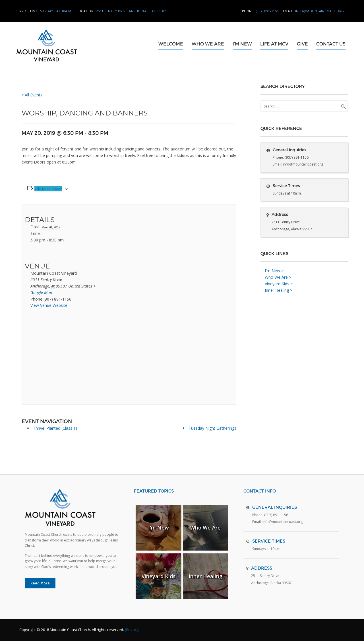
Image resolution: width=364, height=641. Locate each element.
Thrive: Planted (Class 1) (55, 428)
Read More (40, 583)
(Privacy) (132, 630)
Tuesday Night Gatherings (212, 428)
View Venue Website (49, 305)
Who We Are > (278, 277)
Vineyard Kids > (279, 284)
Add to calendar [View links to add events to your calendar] (48, 189)
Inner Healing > (279, 290)
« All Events (32, 95)
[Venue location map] (55, 358)
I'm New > (274, 271)
